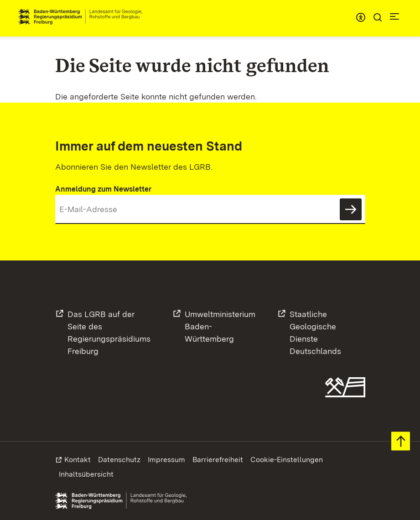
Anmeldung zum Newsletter (103, 189)
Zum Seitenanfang (401, 441)
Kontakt (78, 460)
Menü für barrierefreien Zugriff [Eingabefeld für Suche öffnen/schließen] (361, 17)
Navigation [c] (394, 16)
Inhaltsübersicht (86, 474)
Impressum (166, 460)
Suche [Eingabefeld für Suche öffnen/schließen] (378, 17)
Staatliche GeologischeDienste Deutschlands (315, 333)
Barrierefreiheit (218, 460)
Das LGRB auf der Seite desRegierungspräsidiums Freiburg (109, 333)
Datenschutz (119, 460)
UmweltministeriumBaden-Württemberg (220, 326)
